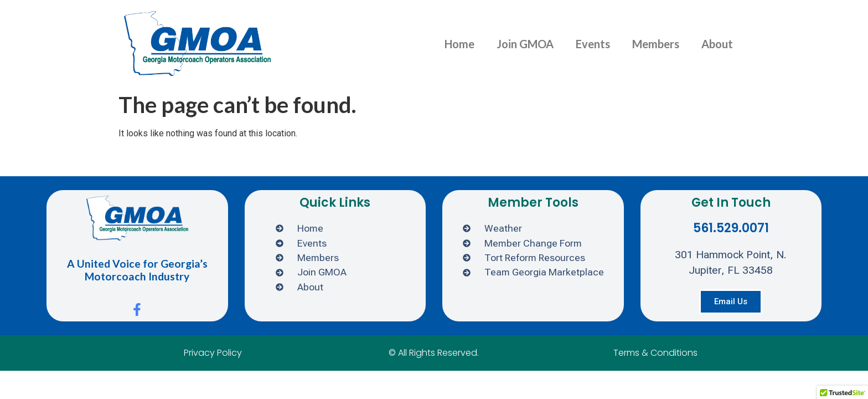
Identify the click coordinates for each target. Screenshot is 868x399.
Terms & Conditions (655, 353)
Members (656, 44)
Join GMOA (525, 44)
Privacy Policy (213, 353)
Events (593, 44)
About (717, 44)
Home (459, 44)
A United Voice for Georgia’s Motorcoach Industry (137, 270)
